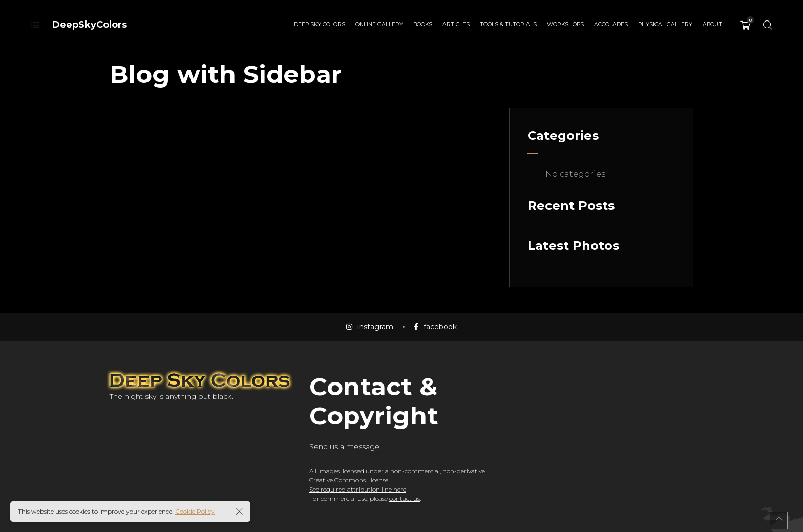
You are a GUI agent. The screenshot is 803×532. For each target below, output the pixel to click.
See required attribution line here (358, 489)
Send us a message (344, 446)
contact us (405, 498)
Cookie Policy (195, 511)
